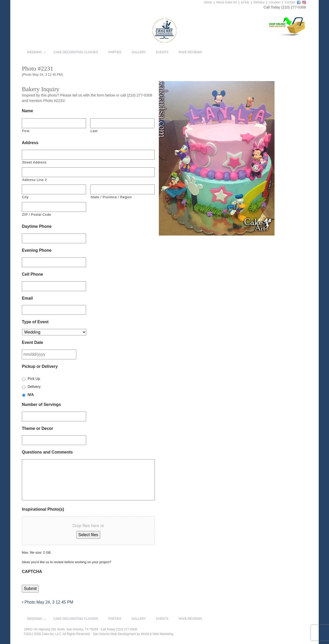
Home (208, 2)
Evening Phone (37, 250)
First (26, 131)
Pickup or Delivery (40, 366)
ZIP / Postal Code (37, 215)
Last (94, 131)
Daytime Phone (37, 226)
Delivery (259, 2)
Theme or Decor (38, 428)
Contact (290, 2)
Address (30, 143)
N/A (31, 395)
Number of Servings (41, 404)
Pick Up (34, 379)
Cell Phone (33, 274)
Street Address (34, 162)
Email (27, 298)
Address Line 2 (34, 180)
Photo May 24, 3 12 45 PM (48, 602)
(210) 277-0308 (294, 7)
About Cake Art (227, 2)
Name (28, 111)
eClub (245, 2)
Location (274, 2)
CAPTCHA (32, 572)
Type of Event (35, 322)
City (25, 197)
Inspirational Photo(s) (43, 509)
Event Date (33, 342)
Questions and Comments (47, 452)
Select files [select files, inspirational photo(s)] (88, 535)
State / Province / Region (111, 197)
